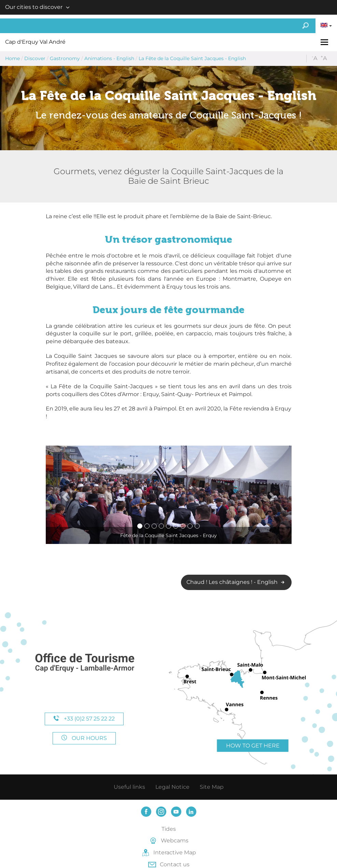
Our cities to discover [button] (34, 7)
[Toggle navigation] (325, 42)
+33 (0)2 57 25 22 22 (84, 719)
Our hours (84, 738)
